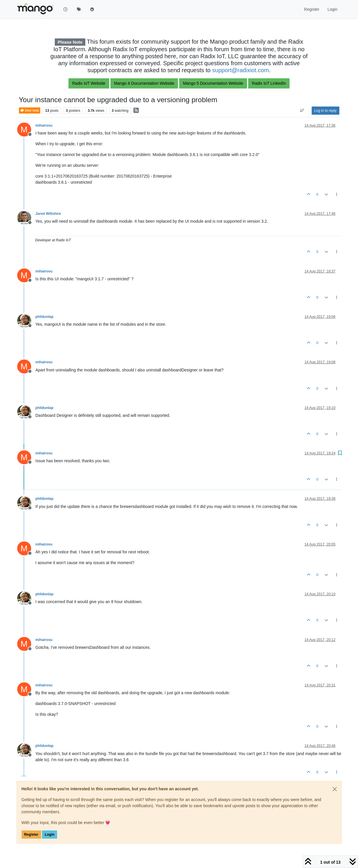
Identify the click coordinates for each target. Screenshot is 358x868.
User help (30, 110)
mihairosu (44, 125)
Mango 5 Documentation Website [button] (213, 83)
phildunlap (45, 317)
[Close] (335, 789)
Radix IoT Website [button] (89, 83)
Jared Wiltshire (48, 214)
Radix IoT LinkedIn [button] (269, 83)
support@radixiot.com (240, 70)
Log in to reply (326, 111)
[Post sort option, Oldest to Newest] (302, 111)
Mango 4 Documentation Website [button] (144, 83)
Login (49, 835)
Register (31, 835)
